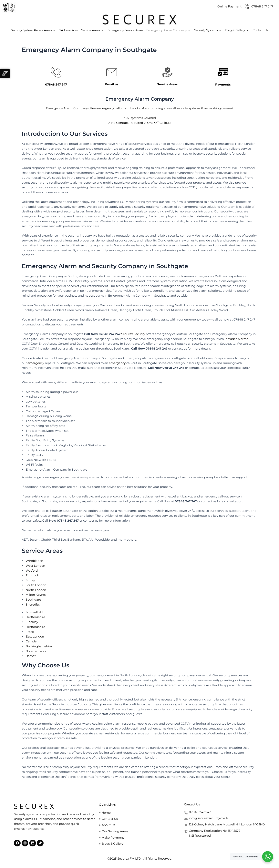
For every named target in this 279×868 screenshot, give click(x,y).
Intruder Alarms (236, 339)
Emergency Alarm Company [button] (168, 30)
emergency (36, 363)
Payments (223, 84)
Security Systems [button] (208, 30)
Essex (30, 632)
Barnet (31, 656)
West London (35, 566)
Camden (32, 641)
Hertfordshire (35, 617)
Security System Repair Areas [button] (33, 30)
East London (35, 636)
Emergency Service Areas (125, 30)
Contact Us (260, 30)
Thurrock (32, 575)
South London (36, 585)
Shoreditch (34, 604)
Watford (32, 571)
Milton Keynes (36, 595)
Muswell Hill (34, 612)
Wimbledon (34, 561)
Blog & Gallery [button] (237, 30)
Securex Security (133, 334)
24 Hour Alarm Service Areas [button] (81, 30)
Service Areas (167, 84)
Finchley (32, 622)
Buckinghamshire (39, 646)
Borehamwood (37, 651)
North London (36, 590)
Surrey (30, 580)
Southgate (33, 600)
